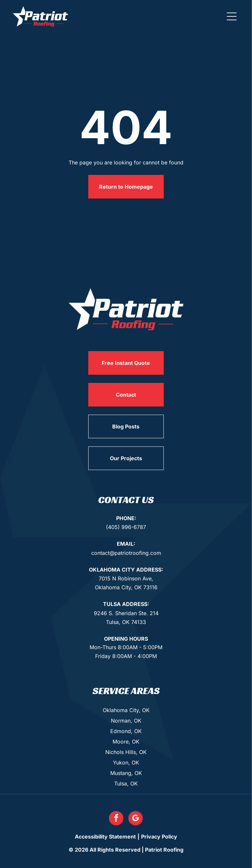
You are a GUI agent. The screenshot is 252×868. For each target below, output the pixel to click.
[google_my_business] (136, 819)
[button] (232, 16)
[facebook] (116, 819)
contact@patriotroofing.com (126, 553)
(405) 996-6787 (126, 527)
